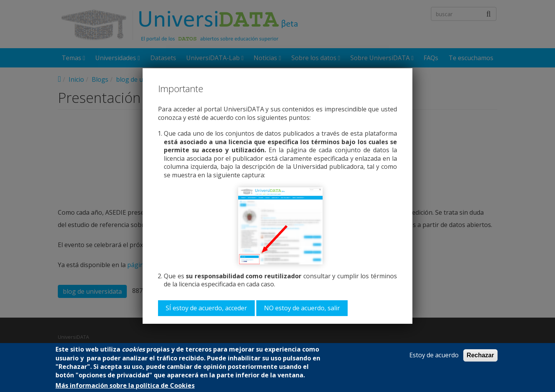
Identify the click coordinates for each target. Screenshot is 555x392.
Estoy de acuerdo (434, 355)
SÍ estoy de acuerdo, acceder (206, 308)
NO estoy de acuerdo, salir (302, 308)
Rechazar (480, 355)
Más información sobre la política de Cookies (125, 386)
